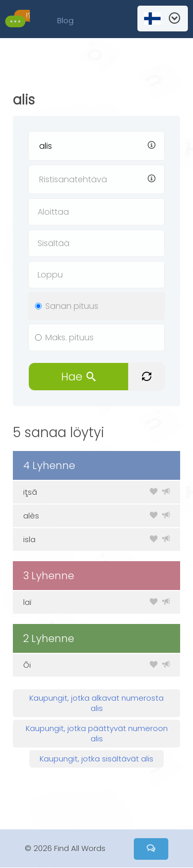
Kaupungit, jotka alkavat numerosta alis (97, 703)
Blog (65, 20)
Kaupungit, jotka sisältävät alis (97, 759)
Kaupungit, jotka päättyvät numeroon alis (97, 733)
